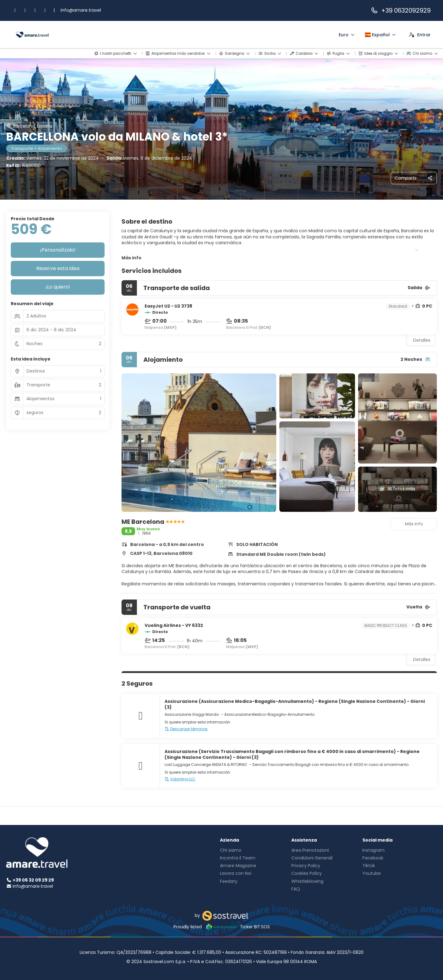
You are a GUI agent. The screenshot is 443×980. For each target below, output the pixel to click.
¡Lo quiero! (58, 287)
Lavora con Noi (236, 873)
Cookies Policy (307, 873)
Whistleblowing (307, 881)
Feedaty (229, 881)
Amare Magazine (238, 866)
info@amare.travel (81, 10)
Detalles (422, 340)
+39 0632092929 (401, 10)
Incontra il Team (238, 858)
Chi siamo (231, 850)
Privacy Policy (306, 866)
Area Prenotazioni (310, 850)
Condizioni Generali (312, 858)
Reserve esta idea (58, 268)
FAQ (296, 889)
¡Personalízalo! (58, 250)
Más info (132, 258)
